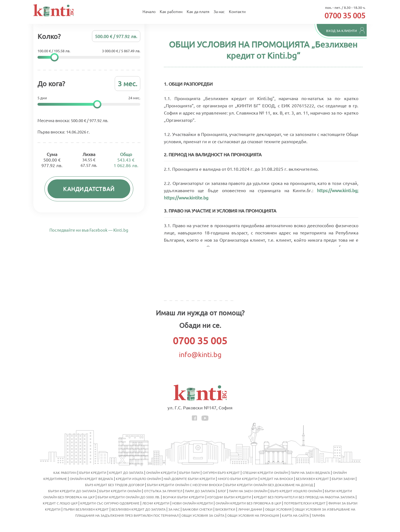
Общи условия (278, 509)
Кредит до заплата (126, 472)
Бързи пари (189, 472)
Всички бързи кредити (184, 497)
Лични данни (250, 509)
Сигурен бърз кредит (221, 472)
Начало (149, 12)
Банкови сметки (197, 509)
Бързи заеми (343, 479)
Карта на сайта (295, 515)
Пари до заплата (200, 491)
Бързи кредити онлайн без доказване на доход (269, 485)
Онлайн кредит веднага (91, 479)
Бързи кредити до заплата (72, 491)
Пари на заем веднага (310, 472)
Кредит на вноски (277, 479)
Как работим (171, 12)
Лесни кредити (156, 503)
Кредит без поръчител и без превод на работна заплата (304, 497)
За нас (219, 12)
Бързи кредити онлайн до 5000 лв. (129, 497)
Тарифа (318, 515)
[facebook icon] (195, 417)
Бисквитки (225, 509)
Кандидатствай (89, 190)
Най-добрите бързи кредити (189, 479)
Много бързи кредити (238, 479)
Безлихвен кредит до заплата (138, 509)
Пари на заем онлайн (248, 491)
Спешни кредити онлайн (265, 472)
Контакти (237, 12)
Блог (222, 491)
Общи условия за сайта (203, 515)
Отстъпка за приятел (163, 491)
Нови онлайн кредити (192, 503)
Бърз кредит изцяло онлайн (296, 491)
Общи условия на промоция (253, 515)
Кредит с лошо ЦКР (60, 503)
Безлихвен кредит (312, 479)
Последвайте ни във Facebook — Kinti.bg (89, 238)
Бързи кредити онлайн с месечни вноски (185, 485)
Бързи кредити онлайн (120, 491)
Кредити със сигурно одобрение (110, 503)
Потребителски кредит (305, 503)
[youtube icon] (205, 417)
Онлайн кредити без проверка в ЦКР (248, 503)
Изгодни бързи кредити (229, 497)
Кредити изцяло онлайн (138, 479)
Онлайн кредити (161, 472)
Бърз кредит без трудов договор (115, 485)
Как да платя (198, 12)
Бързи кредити (93, 472)
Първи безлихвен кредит (86, 509)
